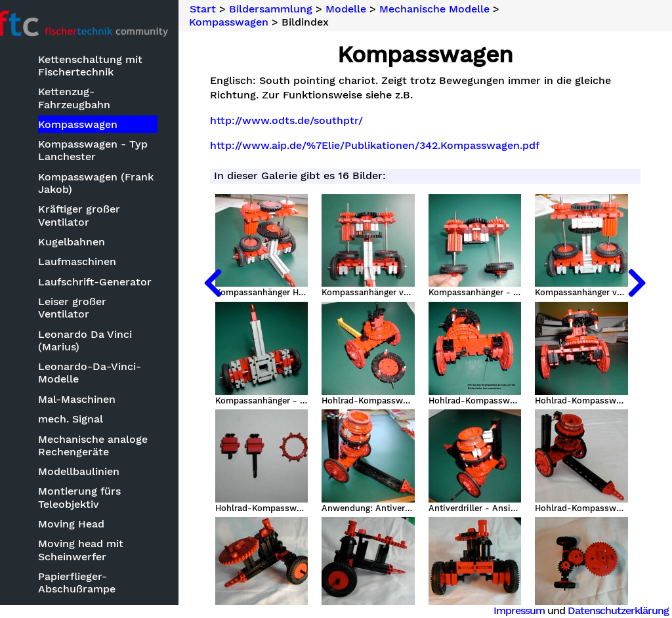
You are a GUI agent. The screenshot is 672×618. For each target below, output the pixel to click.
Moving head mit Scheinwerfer (95, 539)
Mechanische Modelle (453, 9)
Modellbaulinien (93, 460)
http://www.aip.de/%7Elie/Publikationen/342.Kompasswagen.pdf (393, 146)
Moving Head (86, 513)
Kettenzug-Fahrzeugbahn (89, 99)
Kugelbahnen (86, 243)
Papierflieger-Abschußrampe (91, 571)
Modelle (365, 9)
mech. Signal (85, 408)
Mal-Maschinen (91, 387)
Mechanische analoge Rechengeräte (107, 434)
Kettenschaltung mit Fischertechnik (105, 67)
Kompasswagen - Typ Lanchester (107, 152)
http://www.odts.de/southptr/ (305, 121)
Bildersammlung (290, 9)
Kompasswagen (92, 126)
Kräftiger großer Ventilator (94, 216)
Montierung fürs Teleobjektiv (94, 486)
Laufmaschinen (92, 263)
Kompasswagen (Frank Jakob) (110, 184)
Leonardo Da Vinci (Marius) (99, 329)
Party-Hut (78, 597)
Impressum (519, 610)
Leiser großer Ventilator (114, 303)
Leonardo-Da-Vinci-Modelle (104, 361)
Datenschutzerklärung (618, 610)
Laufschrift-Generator (109, 283)
